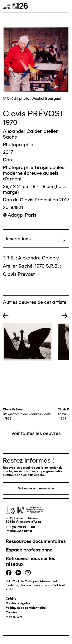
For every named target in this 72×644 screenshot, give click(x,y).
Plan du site (14, 617)
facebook (9, 573)
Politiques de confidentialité (26, 608)
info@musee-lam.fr (19, 531)
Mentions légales (18, 603)
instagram (28, 573)
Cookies (11, 612)
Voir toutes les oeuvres (36, 433)
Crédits (11, 599)
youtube (18, 573)
